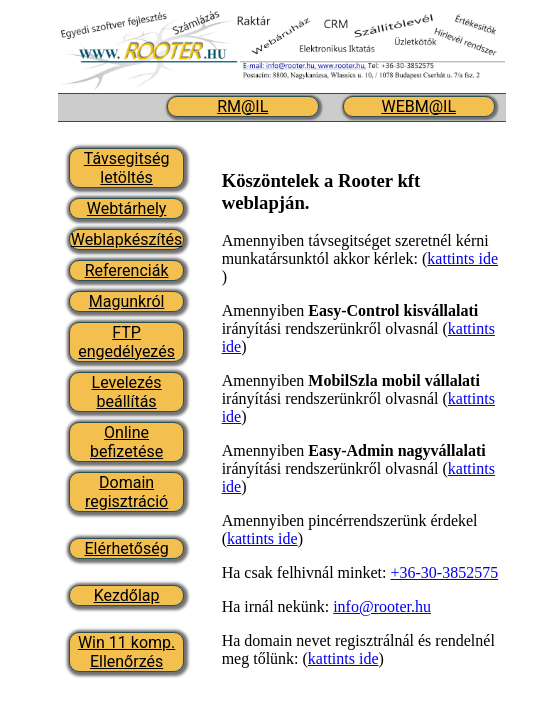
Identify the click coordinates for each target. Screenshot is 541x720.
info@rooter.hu (382, 606)
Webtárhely (127, 208)
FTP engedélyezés (126, 342)
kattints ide (462, 258)
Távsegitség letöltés (127, 168)
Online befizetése (126, 442)
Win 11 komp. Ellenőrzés (126, 652)
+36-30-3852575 (444, 572)
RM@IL (242, 106)
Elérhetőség (127, 548)
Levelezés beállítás (127, 392)
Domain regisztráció (126, 492)
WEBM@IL (418, 106)
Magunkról (127, 301)
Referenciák (127, 270)
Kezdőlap (127, 595)
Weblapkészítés (127, 239)
